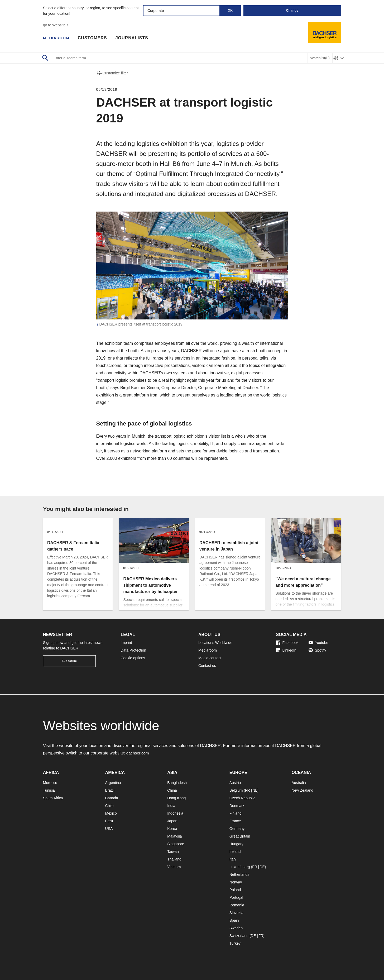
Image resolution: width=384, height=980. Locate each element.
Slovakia (236, 913)
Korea (172, 829)
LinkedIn (286, 650)
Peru (109, 821)
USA (109, 829)
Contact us (207, 666)
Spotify (317, 650)
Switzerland (239, 936)
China (172, 790)
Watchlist (320, 58)
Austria (235, 783)
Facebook (287, 643)
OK (230, 11)
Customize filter (112, 73)
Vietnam (174, 867)
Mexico (111, 813)
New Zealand (302, 790)
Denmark (237, 806)
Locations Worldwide (215, 643)
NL (255, 790)
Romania (237, 905)
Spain (234, 920)
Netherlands (239, 874)
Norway (236, 882)
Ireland (235, 852)
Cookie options (133, 658)
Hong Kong (176, 798)
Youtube (318, 643)
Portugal (236, 897)
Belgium (236, 790)
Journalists (135, 38)
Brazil (110, 790)
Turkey (235, 943)
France (235, 821)
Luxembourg (240, 867)
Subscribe (69, 661)
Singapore (176, 844)
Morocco (50, 783)
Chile (109, 806)
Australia (299, 783)
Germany (237, 829)
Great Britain (240, 836)
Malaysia (174, 836)
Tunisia (49, 790)
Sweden (236, 928)
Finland (236, 813)
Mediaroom (57, 38)
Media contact (210, 658)
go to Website (57, 25)
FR (248, 790)
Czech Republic (242, 798)
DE (262, 867)
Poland (235, 890)
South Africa (53, 798)
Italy (233, 859)
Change (292, 11)
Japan (172, 821)
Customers (95, 38)
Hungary (236, 844)
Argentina (113, 783)
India (171, 806)
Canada (112, 798)
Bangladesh (177, 783)
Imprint (126, 643)
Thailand (174, 859)
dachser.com (138, 753)
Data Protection (134, 650)
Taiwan (173, 852)
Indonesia (175, 813)
